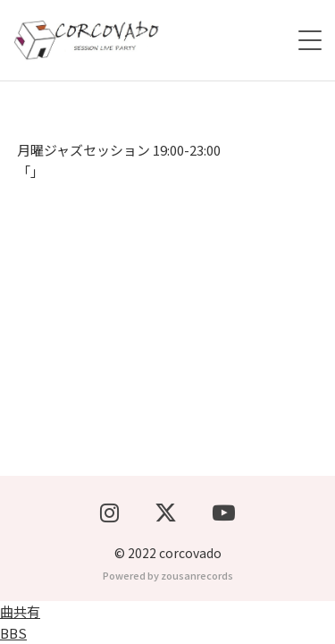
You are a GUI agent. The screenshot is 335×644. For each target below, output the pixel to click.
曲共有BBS (20, 622)
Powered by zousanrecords (168, 575)
